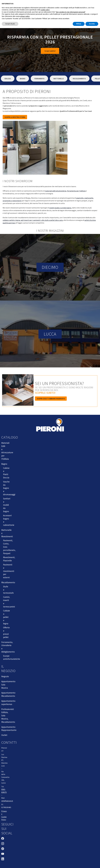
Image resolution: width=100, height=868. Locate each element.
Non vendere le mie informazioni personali (70, 12)
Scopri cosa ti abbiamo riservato (51, 399)
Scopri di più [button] (10, 24)
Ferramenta (39, 79)
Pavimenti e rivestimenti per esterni (9, 571)
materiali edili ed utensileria (56, 191)
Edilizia (8, 79)
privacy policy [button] (25, 16)
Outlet (4, 735)
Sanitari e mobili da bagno (7, 505)
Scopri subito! (50, 51)
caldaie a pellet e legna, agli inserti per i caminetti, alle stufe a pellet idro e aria (33, 220)
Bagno (23, 79)
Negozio (5, 676)
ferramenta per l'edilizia (76, 191)
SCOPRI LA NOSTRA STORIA (15, 117)
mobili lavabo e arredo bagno (60, 208)
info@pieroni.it (7, 801)
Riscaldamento (79, 79)
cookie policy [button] (45, 10)
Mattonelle (59, 79)
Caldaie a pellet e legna (6, 617)
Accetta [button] (92, 24)
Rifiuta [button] (79, 24)
